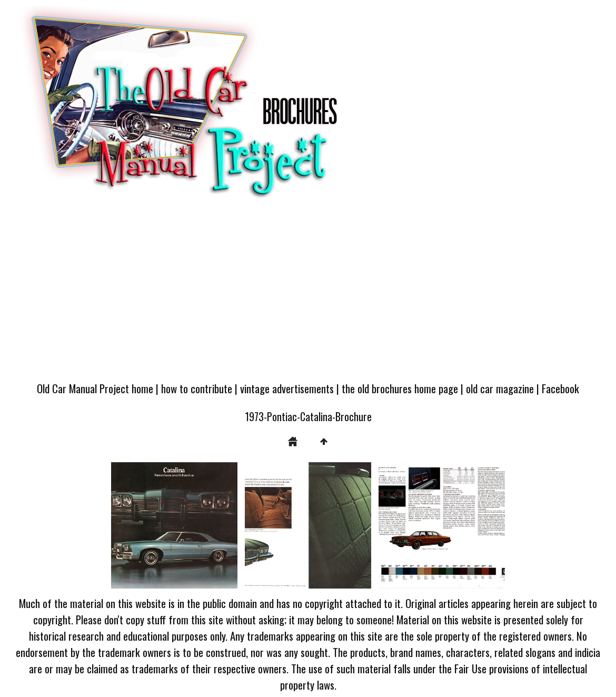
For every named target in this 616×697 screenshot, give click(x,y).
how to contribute (197, 388)
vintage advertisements (287, 388)
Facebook (560, 388)
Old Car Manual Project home (95, 388)
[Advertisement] (308, 295)
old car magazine (500, 388)
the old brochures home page (400, 388)
